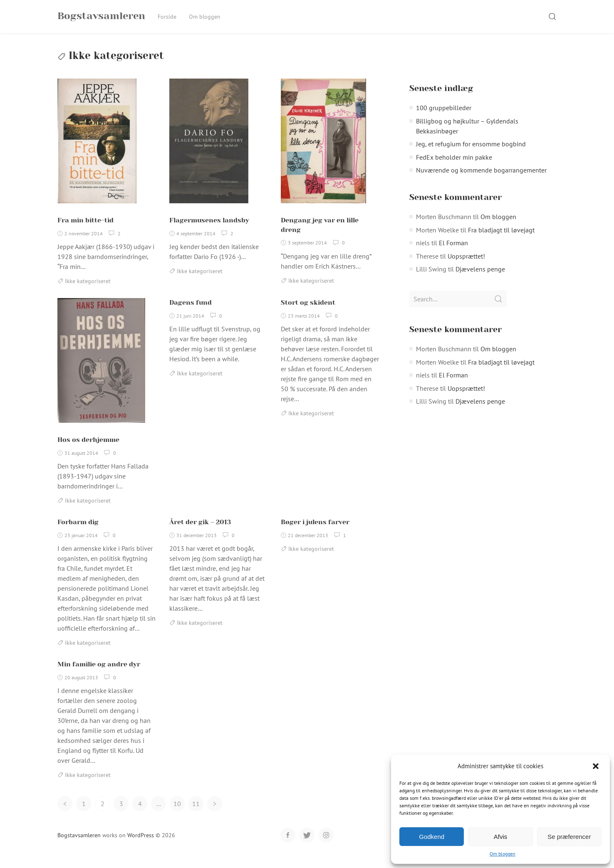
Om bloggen (503, 854)
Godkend (432, 837)
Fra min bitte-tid (85, 229)
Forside (167, 17)
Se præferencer (569, 837)
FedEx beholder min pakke (454, 166)
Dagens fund (191, 311)
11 (196, 812)
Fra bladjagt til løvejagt (501, 239)
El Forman (453, 252)
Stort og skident (308, 311)
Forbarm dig (78, 531)
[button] (597, 766)
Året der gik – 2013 (200, 531)
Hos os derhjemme (88, 448)
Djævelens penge (480, 278)
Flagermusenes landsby (209, 229)
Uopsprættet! (466, 265)
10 (177, 812)
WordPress (141, 844)
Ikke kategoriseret (88, 290)
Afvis (501, 837)
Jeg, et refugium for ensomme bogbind (471, 153)
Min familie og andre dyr (99, 673)
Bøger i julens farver (315, 531)
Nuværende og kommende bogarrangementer (481, 179)
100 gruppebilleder (444, 116)
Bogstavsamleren (79, 844)
